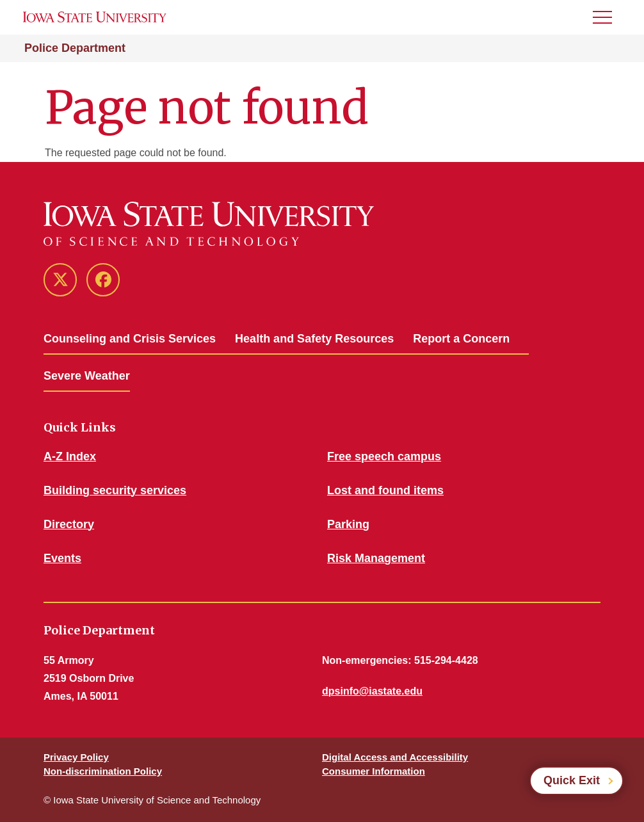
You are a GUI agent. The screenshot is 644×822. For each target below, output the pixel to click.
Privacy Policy (76, 757)
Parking (348, 524)
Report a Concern (461, 339)
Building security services (115, 490)
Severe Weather (87, 376)
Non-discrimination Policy (103, 771)
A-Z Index (70, 456)
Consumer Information (374, 771)
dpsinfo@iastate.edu (372, 691)
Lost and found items (385, 490)
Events (62, 558)
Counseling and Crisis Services (130, 339)
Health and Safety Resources (314, 339)
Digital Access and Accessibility (395, 757)
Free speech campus (384, 456)
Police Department (75, 48)
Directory (69, 524)
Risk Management (376, 558)
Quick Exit (572, 780)
